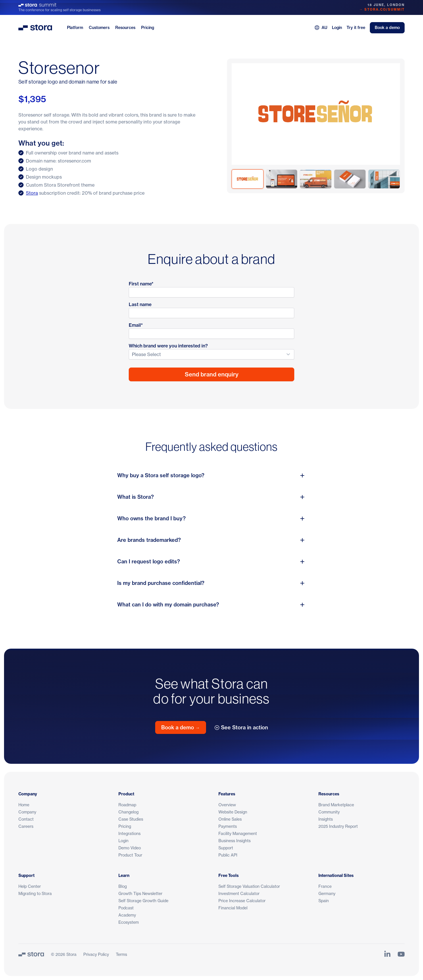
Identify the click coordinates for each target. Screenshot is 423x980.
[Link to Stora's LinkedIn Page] (387, 954)
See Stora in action (241, 727)
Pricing (148, 28)
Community (329, 812)
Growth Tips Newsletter (140, 893)
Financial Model (233, 908)
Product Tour (130, 855)
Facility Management (238, 833)
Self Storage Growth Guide (143, 901)
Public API (228, 855)
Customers (99, 28)
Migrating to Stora (35, 893)
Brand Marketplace (336, 805)
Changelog (128, 812)
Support (226, 848)
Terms (121, 954)
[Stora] (31, 954)
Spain (324, 901)
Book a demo (387, 28)
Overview (227, 805)
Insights (326, 819)
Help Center (30, 886)
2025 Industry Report (338, 826)
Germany (327, 893)
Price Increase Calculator (242, 901)
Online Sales (230, 819)
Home (24, 805)
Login (337, 28)
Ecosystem (129, 922)
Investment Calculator (239, 893)
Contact (26, 819)
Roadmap (127, 805)
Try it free (356, 28)
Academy (127, 915)
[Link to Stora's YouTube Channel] (401, 954)
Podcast (126, 908)
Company (27, 812)
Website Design (233, 812)
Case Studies (131, 819)
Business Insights (234, 841)
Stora (32, 193)
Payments (228, 826)
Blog (123, 886)
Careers (26, 826)
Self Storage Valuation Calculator (249, 886)
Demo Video (130, 848)
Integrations (129, 833)
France (325, 886)
